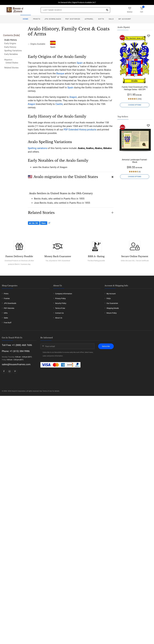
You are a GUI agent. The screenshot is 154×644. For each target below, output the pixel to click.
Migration (8, 60)
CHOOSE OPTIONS (135, 105)
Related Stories (11, 68)
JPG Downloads (53, 19)
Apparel (89, 19)
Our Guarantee (112, 303)
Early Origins (10, 43)
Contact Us (59, 313)
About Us (59, 318)
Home (26, 19)
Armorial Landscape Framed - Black (135, 161)
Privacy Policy (60, 298)
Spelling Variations (13, 51)
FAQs (109, 298)
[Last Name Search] (75, 10)
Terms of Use (60, 308)
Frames (7, 298)
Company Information (64, 294)
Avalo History (11, 40)
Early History (10, 47)
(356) (139, 99)
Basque (60, 73)
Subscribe (106, 346)
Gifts (101, 19)
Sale (111, 19)
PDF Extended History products (80, 130)
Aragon (73, 97)
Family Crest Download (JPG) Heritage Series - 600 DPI (135, 88)
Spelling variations (38, 148)
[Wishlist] (149, 36)
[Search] (107, 10)
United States (12, 63)
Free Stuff (8, 323)
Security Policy (61, 303)
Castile (59, 104)
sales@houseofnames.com (16, 364)
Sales (6, 318)
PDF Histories (73, 19)
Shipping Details (113, 308)
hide (17, 35)
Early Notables (11, 54)
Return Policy (112, 313)
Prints (37, 19)
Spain (80, 63)
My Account (125, 19)
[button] (71, 176)
